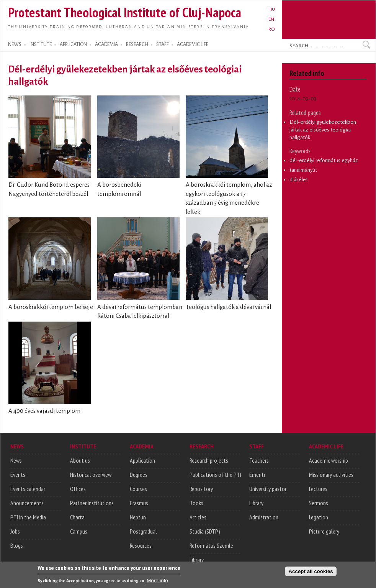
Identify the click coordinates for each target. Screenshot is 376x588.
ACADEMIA (106, 44)
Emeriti (257, 475)
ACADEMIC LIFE (193, 44)
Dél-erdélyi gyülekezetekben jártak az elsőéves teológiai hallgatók (323, 130)
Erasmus (139, 503)
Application (142, 460)
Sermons (319, 503)
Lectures (318, 489)
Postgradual (143, 531)
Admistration (264, 517)
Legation (319, 517)
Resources (141, 545)
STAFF (163, 44)
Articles (198, 517)
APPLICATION (73, 44)
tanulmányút (303, 170)
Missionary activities (331, 475)
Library (197, 560)
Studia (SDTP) (205, 531)
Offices (78, 489)
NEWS (15, 44)
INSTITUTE (41, 44)
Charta (77, 517)
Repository (201, 489)
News (16, 460)
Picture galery (324, 531)
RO (272, 29)
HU (272, 9)
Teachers (259, 460)
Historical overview (91, 475)
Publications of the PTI (215, 475)
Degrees (139, 475)
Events (18, 475)
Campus (79, 531)
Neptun (138, 517)
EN (271, 19)
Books (196, 503)
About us (80, 460)
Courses (138, 489)
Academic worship (329, 460)
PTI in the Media (28, 517)
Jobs (15, 531)
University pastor (268, 489)
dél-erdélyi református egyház (324, 160)
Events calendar (28, 489)
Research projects (209, 460)
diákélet (299, 180)
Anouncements (27, 503)
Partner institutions (92, 503)
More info (157, 583)
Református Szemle (211, 545)
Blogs (17, 545)
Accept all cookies (311, 574)
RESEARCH (137, 44)
